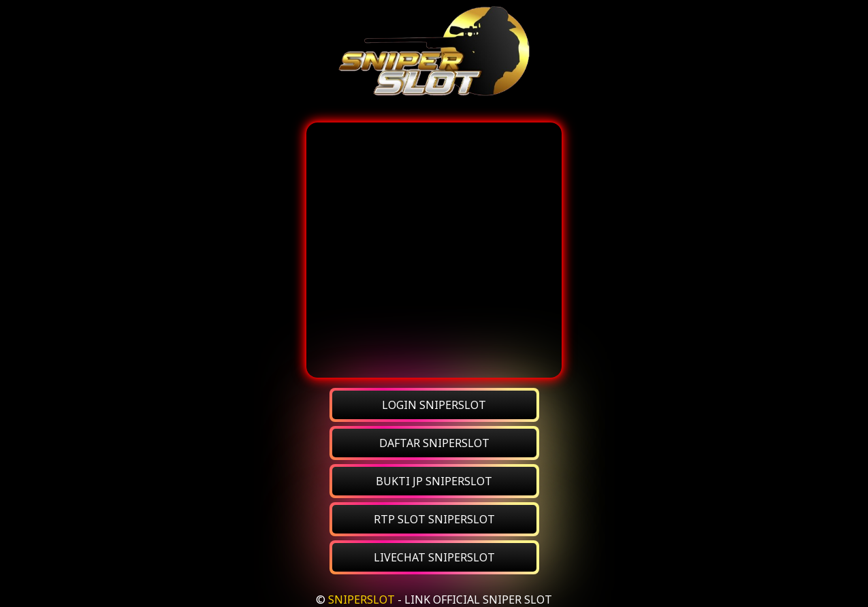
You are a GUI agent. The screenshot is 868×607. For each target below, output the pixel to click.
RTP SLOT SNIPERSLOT (434, 519)
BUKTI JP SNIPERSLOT (434, 481)
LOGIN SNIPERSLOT (434, 405)
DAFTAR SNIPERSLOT (434, 443)
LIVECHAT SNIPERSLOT (434, 557)
